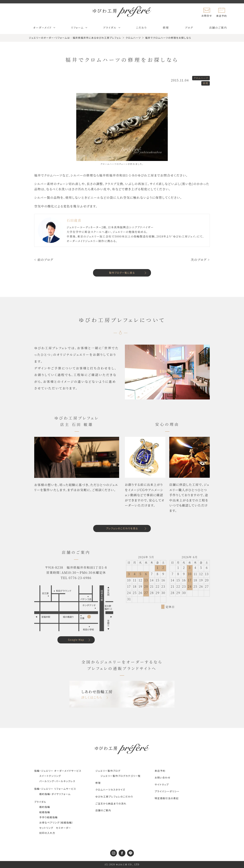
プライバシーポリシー (167, 791)
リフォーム (77, 28)
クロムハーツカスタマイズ (110, 790)
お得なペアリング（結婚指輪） (56, 823)
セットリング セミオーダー (55, 828)
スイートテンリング (50, 776)
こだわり (141, 28)
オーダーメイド (42, 28)
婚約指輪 (45, 807)
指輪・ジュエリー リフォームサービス (55, 789)
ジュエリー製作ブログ (108, 771)
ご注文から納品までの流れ (111, 803)
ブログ (189, 28)
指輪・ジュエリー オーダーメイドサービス (58, 771)
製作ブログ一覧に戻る (122, 273)
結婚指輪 (45, 812)
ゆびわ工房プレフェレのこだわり (114, 797)
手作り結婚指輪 (48, 817)
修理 (166, 28)
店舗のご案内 (218, 28)
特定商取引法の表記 (167, 798)
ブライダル (110, 28)
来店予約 (160, 771)
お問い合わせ (163, 778)
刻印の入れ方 (47, 833)
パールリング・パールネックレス (57, 781)
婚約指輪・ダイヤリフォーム (55, 794)
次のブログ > (200, 260)
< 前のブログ (44, 260)
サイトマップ (162, 784)
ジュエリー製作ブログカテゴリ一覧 (121, 776)
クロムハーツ (201, 78)
